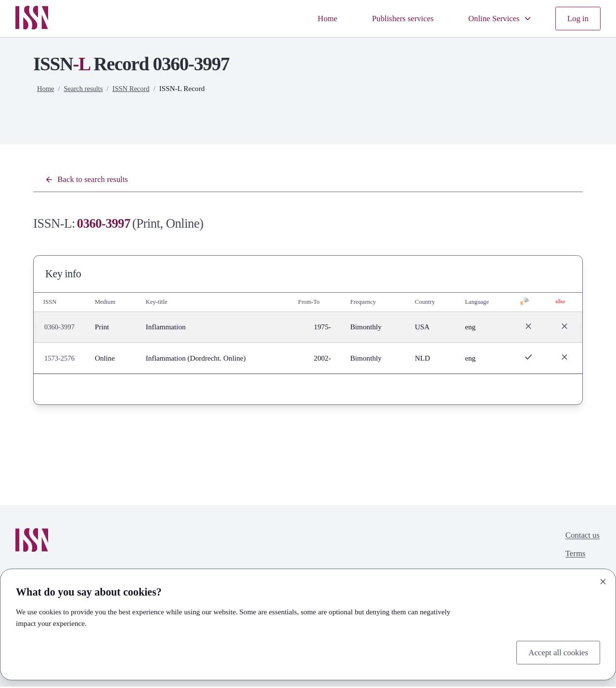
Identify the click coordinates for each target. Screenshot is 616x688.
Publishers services (393, 18)
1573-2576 (60, 359)
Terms (573, 557)
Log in (577, 18)
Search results (85, 88)
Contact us (581, 537)
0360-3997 (60, 329)
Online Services (496, 18)
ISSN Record (135, 88)
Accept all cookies (556, 651)
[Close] (603, 580)
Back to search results (90, 180)
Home (314, 18)
